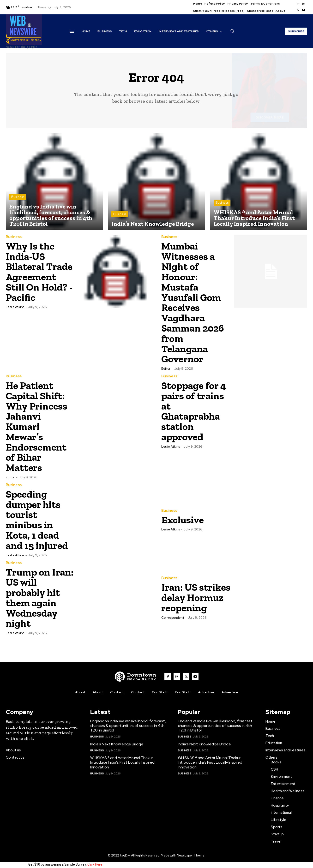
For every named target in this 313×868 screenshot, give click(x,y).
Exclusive (183, 516)
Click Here (95, 860)
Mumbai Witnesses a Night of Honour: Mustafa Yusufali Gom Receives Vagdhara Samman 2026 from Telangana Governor (193, 301)
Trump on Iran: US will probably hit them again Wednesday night (40, 594)
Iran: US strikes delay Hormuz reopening (196, 594)
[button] (232, 31)
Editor (166, 366)
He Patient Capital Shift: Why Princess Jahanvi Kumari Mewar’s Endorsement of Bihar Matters (36, 424)
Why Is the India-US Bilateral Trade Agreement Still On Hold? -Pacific (39, 272)
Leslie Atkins (15, 306)
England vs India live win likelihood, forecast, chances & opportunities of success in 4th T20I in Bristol (128, 722)
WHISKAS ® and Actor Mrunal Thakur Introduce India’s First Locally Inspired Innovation (122, 758)
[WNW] (136, 672)
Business (18, 197)
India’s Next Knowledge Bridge (117, 740)
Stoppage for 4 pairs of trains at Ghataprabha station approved (194, 409)
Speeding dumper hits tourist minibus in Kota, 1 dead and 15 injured (37, 516)
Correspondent (173, 613)
